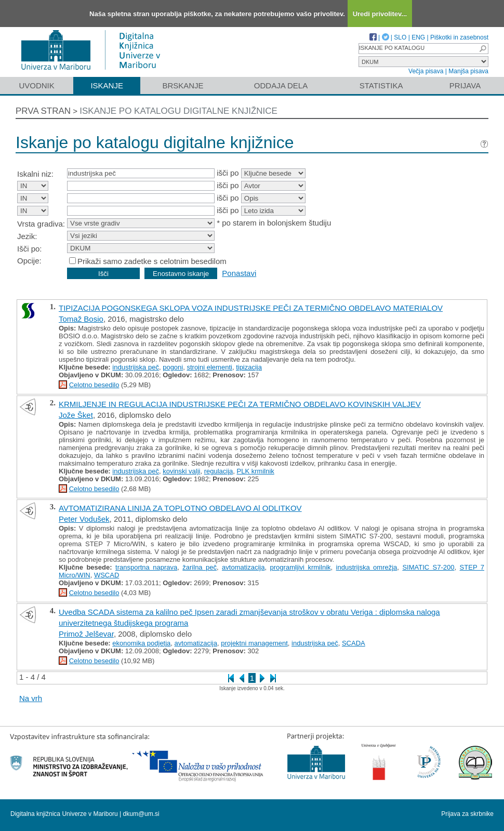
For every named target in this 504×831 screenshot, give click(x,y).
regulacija (219, 471)
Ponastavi (239, 273)
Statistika (381, 85)
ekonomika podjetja (141, 643)
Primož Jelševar (86, 634)
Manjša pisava (468, 71)
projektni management (254, 643)
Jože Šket (76, 415)
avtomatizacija (243, 567)
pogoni (173, 367)
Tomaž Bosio (81, 319)
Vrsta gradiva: (41, 224)
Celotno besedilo (94, 385)
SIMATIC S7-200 (428, 567)
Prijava (465, 85)
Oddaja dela (281, 85)
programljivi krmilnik (301, 567)
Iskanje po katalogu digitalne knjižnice (178, 111)
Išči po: (30, 249)
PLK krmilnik (256, 471)
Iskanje (107, 85)
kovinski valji (181, 471)
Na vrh (31, 698)
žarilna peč (200, 567)
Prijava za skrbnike (467, 814)
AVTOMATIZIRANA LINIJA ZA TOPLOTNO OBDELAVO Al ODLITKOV (180, 508)
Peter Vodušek (84, 519)
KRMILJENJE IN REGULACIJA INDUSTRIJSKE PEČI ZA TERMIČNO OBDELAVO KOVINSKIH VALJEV (240, 404)
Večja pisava (426, 71)
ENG (418, 37)
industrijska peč (136, 367)
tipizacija (249, 367)
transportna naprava (146, 567)
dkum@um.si (141, 814)
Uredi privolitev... (380, 14)
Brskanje (183, 85)
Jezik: (27, 236)
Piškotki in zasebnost (459, 37)
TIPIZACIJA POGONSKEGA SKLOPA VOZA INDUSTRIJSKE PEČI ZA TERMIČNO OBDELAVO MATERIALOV (251, 308)
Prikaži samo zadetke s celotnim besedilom (152, 261)
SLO (400, 37)
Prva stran (43, 111)
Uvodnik (36, 85)
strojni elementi (209, 367)
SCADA (354, 643)
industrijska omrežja (367, 567)
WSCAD (107, 575)
